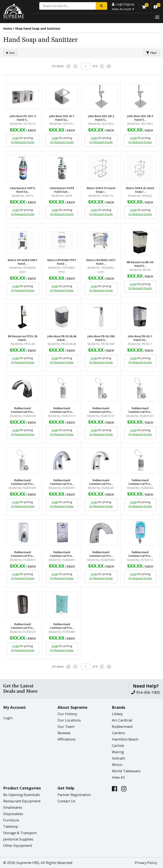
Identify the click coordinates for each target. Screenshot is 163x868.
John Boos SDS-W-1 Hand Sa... (62, 118)
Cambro (118, 733)
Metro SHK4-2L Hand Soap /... (140, 190)
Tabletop (11, 826)
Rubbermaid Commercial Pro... (23, 410)
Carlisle (118, 746)
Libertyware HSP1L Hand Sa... (23, 190)
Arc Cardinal (122, 720)
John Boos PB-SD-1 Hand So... (140, 338)
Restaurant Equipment (22, 801)
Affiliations (67, 739)
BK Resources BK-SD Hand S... (140, 264)
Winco (117, 765)
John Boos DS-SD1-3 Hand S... (23, 118)
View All (118, 777)
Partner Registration (74, 795)
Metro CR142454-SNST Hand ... (23, 262)
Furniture (11, 820)
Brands (119, 707)
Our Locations (69, 720)
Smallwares (13, 807)
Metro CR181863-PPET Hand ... (62, 262)
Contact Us (66, 801)
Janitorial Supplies (18, 839)
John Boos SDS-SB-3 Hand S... (140, 118)
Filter (152, 53)
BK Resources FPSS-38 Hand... (23, 338)
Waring (118, 752)
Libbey (117, 714)
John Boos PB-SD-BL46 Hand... (62, 338)
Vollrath (118, 758)
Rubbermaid (122, 726)
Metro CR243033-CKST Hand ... (101, 262)
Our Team (66, 726)
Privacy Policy (146, 863)
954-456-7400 (145, 692)
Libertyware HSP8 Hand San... (62, 190)
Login (16, 138)
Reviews (64, 733)
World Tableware (126, 771)
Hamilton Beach (125, 739)
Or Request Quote (23, 142)
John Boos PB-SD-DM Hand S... (101, 338)
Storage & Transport (20, 833)
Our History (67, 714)
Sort (10, 53)
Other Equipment (18, 845)
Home (8, 28)
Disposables (13, 814)
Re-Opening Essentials (22, 795)
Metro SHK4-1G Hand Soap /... (101, 190)
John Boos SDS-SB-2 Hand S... (101, 118)
